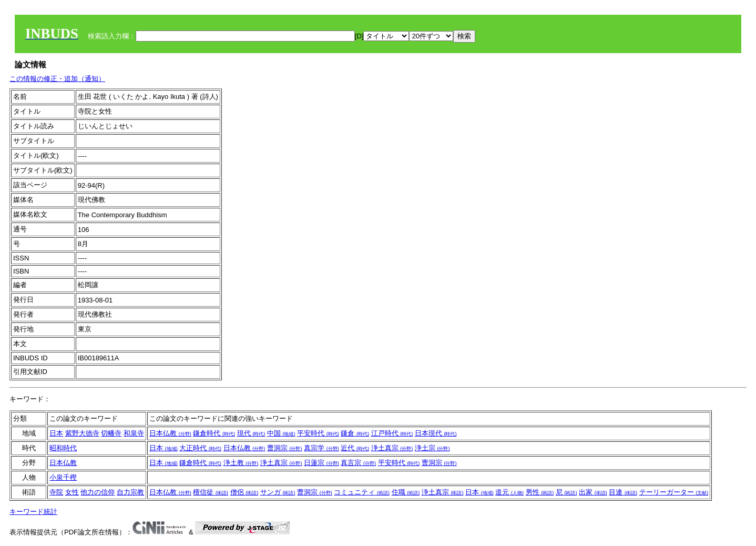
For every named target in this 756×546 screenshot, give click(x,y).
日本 (56, 433)
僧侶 (244, 492)
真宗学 (321, 448)
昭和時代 (63, 448)
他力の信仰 (98, 492)
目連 (623, 492)
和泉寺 (134, 433)
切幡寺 (111, 433)
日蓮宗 (321, 463)
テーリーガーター (674, 492)
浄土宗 (432, 448)
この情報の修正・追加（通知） (57, 79)
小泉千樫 (63, 477)
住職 (406, 492)
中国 (281, 433)
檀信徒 (211, 492)
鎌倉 (355, 433)
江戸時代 (392, 433)
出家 (593, 492)
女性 (72, 492)
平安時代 (318, 433)
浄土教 (241, 463)
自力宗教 (130, 492)
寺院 (56, 492)
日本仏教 (170, 433)
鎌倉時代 (214, 433)
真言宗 (358, 463)
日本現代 (436, 433)
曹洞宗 (285, 448)
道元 (509, 492)
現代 (251, 433)
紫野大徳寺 (82, 433)
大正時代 (200, 448)
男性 (540, 492)
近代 (355, 448)
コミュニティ (362, 492)
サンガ (278, 492)
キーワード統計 (33, 512)
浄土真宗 (392, 448)
